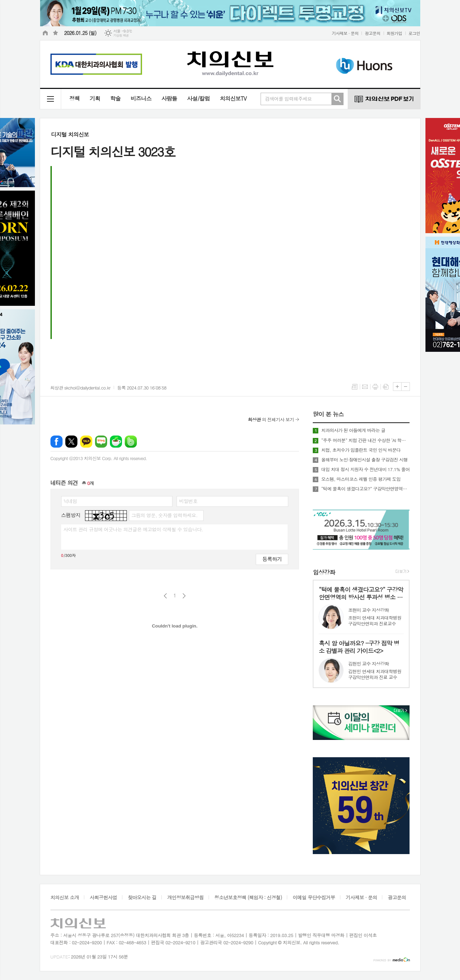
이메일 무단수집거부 (314, 897)
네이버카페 (116, 442)
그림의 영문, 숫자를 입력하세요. (164, 515)
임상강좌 (324, 572)
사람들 (169, 98)
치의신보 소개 (65, 897)
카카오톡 (86, 442)
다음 (184, 596)
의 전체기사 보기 (271, 419)
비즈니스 (141, 98)
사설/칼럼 (198, 98)
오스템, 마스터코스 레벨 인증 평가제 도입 (361, 479)
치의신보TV (233, 98)
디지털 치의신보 (70, 134)
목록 (355, 387)
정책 (75, 98)
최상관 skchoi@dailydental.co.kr (81, 388)
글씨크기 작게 (406, 387)
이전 (165, 596)
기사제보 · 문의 (345, 33)
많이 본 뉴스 (328, 414)
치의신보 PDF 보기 (384, 99)
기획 (95, 98)
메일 (365, 387)
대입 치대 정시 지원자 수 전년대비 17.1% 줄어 (365, 469)
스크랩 (386, 387)
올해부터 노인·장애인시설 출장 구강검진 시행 (364, 460)
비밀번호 (188, 501)
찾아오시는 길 (142, 897)
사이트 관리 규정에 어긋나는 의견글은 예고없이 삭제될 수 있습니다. (133, 529)
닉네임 (70, 501)
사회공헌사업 (104, 897)
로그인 (414, 33)
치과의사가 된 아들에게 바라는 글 (353, 430)
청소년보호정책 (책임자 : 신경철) (248, 897)
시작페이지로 (45, 33)
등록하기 (272, 559)
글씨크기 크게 (397, 387)
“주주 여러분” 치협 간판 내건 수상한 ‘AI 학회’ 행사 (365, 440)
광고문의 (372, 33)
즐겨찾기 (56, 33)
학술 (115, 98)
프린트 (375, 387)
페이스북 (57, 442)
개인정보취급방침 (185, 897)
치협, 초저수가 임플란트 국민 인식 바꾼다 (361, 450)
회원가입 (395, 33)
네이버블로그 (101, 442)
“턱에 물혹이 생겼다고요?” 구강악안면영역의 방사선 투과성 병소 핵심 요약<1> (365, 489)
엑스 (71, 442)
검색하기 (337, 99)
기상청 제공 (121, 35)
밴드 (131, 442)
